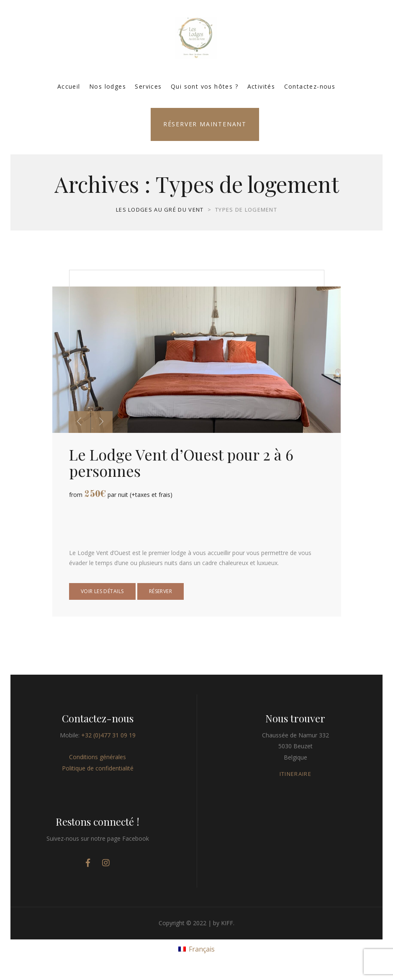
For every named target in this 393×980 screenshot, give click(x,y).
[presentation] (80, 422)
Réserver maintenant (205, 124)
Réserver (161, 591)
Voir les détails (102, 591)
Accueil (69, 86)
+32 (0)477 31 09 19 (108, 735)
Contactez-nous (310, 86)
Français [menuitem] (202, 949)
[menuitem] (196, 948)
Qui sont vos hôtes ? (204, 86)
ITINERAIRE (295, 774)
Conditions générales (98, 757)
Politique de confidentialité (98, 768)
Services (148, 86)
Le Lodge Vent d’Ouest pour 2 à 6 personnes (181, 462)
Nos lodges (108, 86)
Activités (261, 86)
